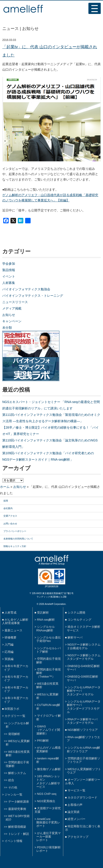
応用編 (9, 652)
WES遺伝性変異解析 (18, 753)
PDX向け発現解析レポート (49, 849)
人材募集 (9, 283)
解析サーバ (75, 637)
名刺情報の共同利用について (18, 539)
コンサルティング (79, 620)
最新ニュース (13, 630)
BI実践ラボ (12, 709)
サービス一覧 (77, 790)
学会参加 (9, 264)
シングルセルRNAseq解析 (46, 628)
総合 (11, 780)
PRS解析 (43, 741)
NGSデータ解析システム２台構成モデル (84, 646)
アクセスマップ (78, 837)
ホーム (5, 487)
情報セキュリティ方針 (15, 546)
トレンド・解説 (19, 834)
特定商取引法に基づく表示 (83, 828)
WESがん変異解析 (47, 696)
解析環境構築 (17, 827)
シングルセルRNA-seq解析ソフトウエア (84, 749)
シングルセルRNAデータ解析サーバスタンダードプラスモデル (84, 707)
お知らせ (9, 315)
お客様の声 (75, 805)
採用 (6, 501)
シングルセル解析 (17, 725)
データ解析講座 (19, 802)
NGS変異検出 (46, 801)
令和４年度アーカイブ (16, 689)
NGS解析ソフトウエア (83, 730)
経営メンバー (77, 819)
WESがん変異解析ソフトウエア (84, 771)
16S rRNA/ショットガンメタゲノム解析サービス (48, 781)
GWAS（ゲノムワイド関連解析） (48, 730)
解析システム (17, 773)
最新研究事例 (17, 809)
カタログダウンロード (82, 797)
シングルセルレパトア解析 (49, 650)
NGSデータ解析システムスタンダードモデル (84, 657)
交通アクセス (10, 516)
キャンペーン (12, 321)
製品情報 (9, 270)
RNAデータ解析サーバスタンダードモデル (82, 721)
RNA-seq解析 (46, 620)
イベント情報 (13, 841)
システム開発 (77, 613)
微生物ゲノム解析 (49, 769)
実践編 (9, 659)
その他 (13, 787)
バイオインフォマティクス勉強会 (26, 289)
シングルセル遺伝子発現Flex (49, 639)
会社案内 (8, 508)
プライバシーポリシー (15, 531)
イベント (9, 276)
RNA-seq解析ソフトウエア (84, 739)
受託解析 (43, 613)
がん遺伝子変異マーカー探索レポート (49, 837)
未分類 (7, 328)
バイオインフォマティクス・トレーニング (33, 296)
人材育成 (11, 613)
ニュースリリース (15, 302)
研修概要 (11, 637)
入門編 (9, 645)
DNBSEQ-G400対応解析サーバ (83, 668)
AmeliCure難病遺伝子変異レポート (48, 823)
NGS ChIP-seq (47, 794)
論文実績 (74, 812)
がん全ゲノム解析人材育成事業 (15, 621)
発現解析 (14, 734)
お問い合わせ (10, 524)
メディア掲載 (12, 308)
